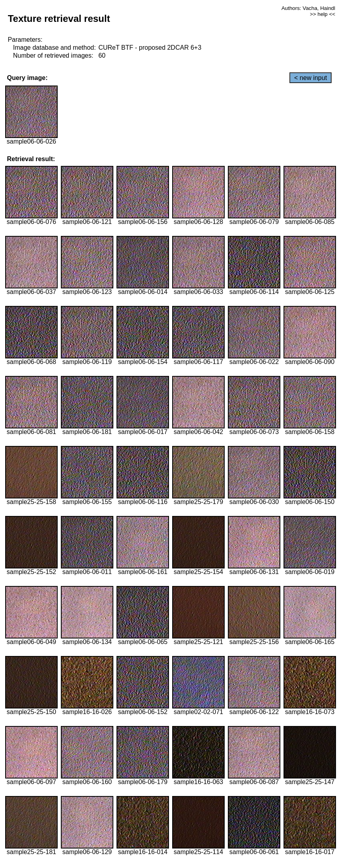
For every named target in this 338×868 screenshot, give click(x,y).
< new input (311, 78)
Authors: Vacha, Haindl (308, 8)
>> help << (322, 14)
